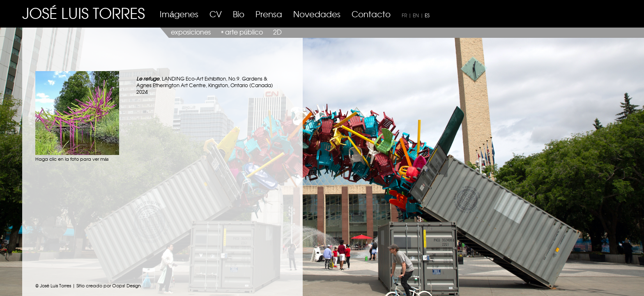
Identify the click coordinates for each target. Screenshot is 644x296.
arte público (244, 32)
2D (277, 32)
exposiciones (191, 32)
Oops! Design (126, 285)
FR (404, 15)
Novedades (317, 14)
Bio (239, 14)
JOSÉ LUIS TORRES (84, 13)
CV (216, 14)
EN (416, 15)
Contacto (371, 14)
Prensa (269, 14)
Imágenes (179, 14)
